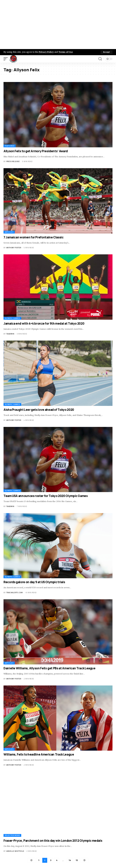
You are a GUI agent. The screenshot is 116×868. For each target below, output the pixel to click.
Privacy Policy (46, 52)
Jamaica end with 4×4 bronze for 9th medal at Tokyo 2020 (44, 323)
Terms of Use (66, 52)
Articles (9, 232)
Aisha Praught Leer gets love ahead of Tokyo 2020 (39, 410)
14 (70, 860)
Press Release (13, 161)
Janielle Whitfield (15, 851)
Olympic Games (12, 318)
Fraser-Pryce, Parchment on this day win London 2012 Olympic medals (53, 841)
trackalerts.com (15, 593)
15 (77, 860)
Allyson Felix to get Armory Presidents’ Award (36, 151)
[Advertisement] (58, 25)
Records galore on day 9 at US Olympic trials (34, 582)
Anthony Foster (14, 248)
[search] (100, 59)
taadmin (10, 334)
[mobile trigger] (6, 59)
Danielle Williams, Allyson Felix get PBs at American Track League (49, 668)
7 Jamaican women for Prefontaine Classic (34, 237)
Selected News (12, 835)
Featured (10, 146)
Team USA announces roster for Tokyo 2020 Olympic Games (46, 496)
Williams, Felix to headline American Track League (39, 754)
